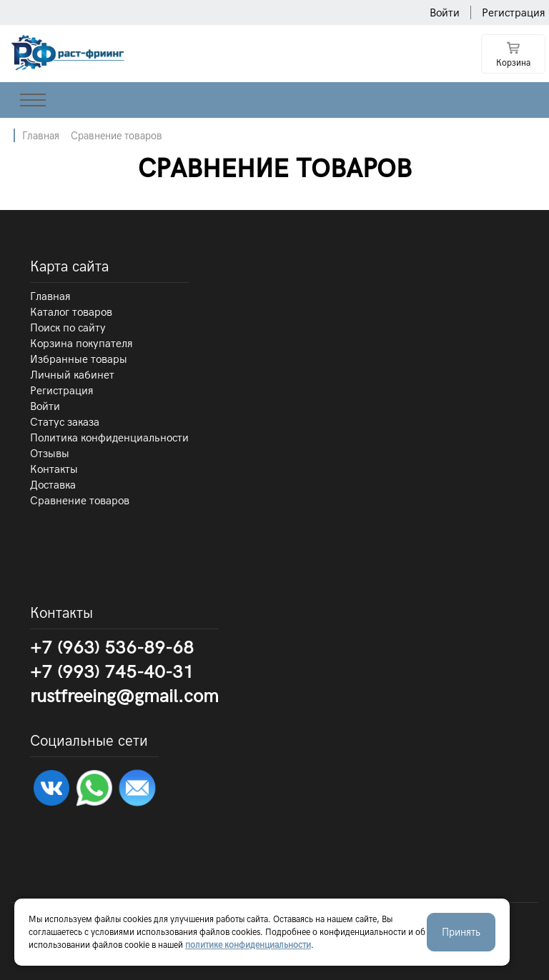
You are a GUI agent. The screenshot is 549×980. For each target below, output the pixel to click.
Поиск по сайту (68, 328)
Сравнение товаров (117, 136)
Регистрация (514, 13)
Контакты (54, 469)
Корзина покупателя (81, 344)
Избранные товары (79, 359)
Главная (41, 136)
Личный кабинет (72, 375)
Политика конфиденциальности (109, 438)
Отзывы (50, 454)
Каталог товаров (71, 312)
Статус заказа (65, 422)
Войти (445, 13)
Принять (461, 932)
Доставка (53, 485)
